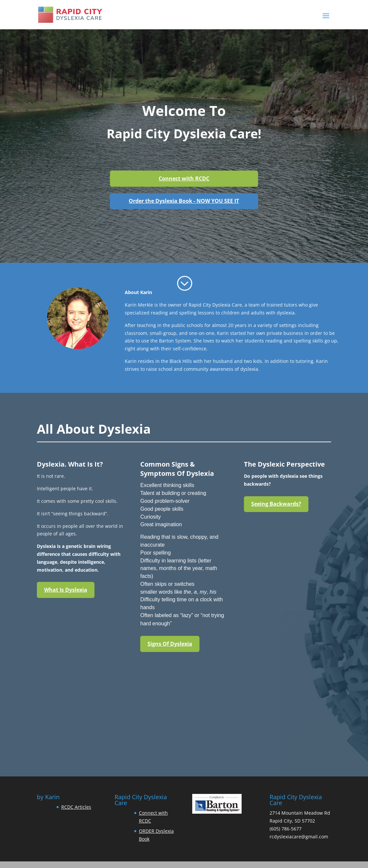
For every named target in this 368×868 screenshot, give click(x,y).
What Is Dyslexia (66, 590)
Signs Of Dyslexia (170, 644)
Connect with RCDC (184, 178)
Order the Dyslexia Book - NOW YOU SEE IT (184, 201)
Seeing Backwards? (276, 504)
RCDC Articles (76, 807)
